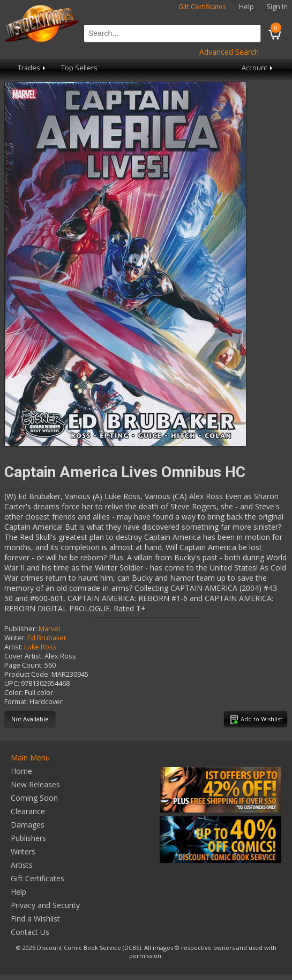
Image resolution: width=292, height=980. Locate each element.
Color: (14, 693)
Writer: (15, 638)
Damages (28, 825)
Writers (23, 851)
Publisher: (21, 629)
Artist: (13, 647)
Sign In (277, 7)
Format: (16, 702)
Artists (22, 865)
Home (21, 771)
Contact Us (30, 932)
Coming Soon (34, 798)
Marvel (49, 629)
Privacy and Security (45, 905)
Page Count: (24, 665)
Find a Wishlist (35, 919)
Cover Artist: (24, 656)
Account (258, 68)
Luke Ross (40, 647)
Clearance (28, 811)
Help (246, 7)
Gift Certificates (203, 7)
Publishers (28, 838)
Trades (32, 68)
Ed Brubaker (47, 638)
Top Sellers (79, 68)
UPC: (12, 683)
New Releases (35, 784)
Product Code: (27, 674)
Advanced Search (229, 52)
